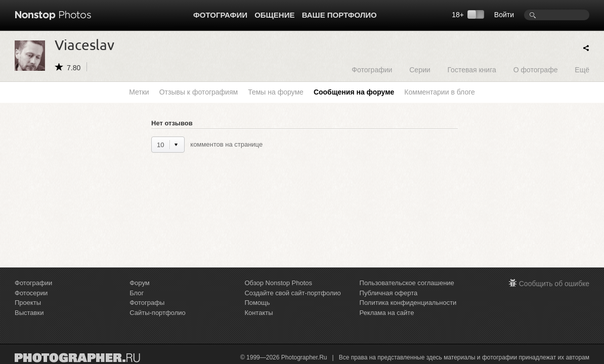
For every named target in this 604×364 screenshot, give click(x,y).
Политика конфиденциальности (408, 303)
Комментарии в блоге (439, 92)
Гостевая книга (471, 70)
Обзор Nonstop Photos (278, 283)
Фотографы (147, 303)
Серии (420, 70)
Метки (139, 92)
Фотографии (220, 15)
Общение (274, 15)
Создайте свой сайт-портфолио (292, 293)
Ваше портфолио (339, 15)
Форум (140, 283)
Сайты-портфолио (158, 313)
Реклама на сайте (387, 313)
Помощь (257, 303)
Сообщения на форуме (354, 92)
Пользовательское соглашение (407, 283)
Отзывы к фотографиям (199, 92)
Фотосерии (31, 293)
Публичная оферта (389, 293)
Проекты (28, 303)
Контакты (258, 313)
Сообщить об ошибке (554, 284)
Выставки (29, 313)
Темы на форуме (276, 92)
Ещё (582, 70)
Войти (504, 15)
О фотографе (536, 70)
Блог (137, 293)
